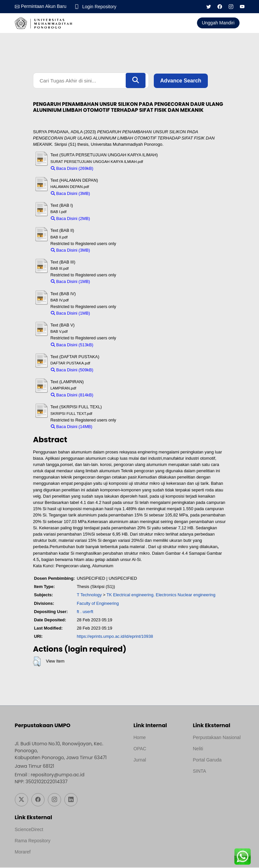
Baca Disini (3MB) (70, 194)
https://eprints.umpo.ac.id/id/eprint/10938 (115, 637)
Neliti (198, 749)
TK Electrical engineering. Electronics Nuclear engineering (161, 595)
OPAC (140, 749)
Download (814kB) (114, 396)
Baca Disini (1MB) (70, 282)
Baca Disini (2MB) (70, 219)
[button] (37, 662)
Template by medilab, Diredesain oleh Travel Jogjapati (157, 776)
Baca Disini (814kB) (72, 396)
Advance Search (181, 81)
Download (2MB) (109, 219)
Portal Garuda (207, 760)
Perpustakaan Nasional (217, 738)
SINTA (200, 771)
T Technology (89, 595)
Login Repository (100, 7)
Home (140, 738)
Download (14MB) (112, 427)
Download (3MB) (109, 194)
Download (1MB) (109, 282)
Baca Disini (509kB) (72, 371)
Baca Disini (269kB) (72, 169)
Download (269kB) (114, 169)
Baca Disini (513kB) (72, 345)
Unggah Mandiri (218, 23)
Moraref (23, 852)
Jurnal (140, 760)
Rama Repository (33, 841)
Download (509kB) (114, 371)
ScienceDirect (29, 830)
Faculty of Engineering (98, 604)
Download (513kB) (114, 345)
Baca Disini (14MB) (72, 427)
